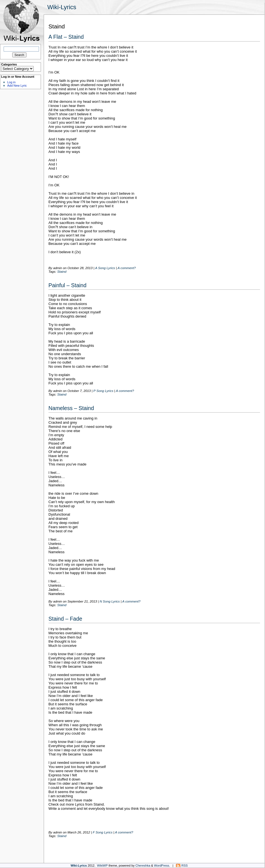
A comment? (127, 268)
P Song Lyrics (103, 391)
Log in (11, 82)
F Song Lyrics (103, 832)
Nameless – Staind (71, 408)
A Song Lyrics (105, 268)
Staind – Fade (65, 619)
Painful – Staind (68, 285)
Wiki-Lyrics (62, 7)
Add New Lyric (17, 86)
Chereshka (143, 865)
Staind (62, 271)
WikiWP (102, 865)
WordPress (161, 865)
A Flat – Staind (66, 37)
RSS (185, 865)
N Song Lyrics (110, 601)
